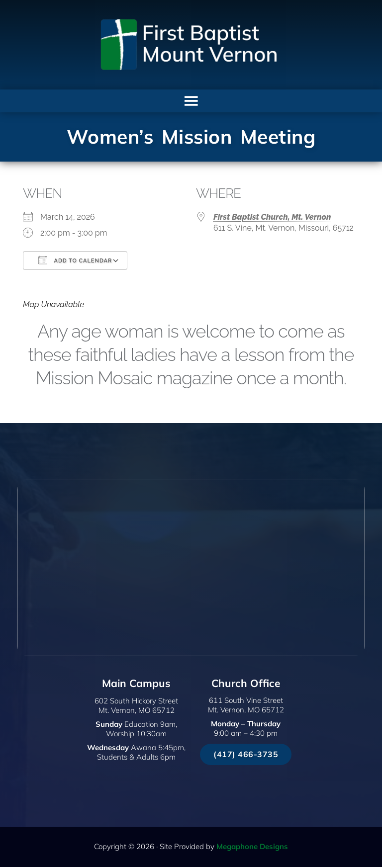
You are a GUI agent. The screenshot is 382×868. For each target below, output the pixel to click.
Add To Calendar (75, 261)
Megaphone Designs (252, 847)
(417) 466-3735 (246, 755)
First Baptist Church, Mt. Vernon (272, 218)
